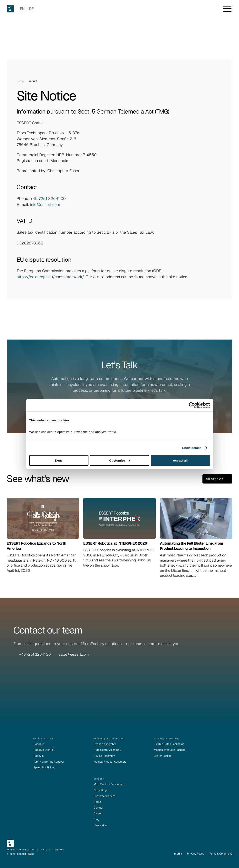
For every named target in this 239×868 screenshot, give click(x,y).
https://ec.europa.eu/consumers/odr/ (50, 277)
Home (20, 81)
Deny (59, 460)
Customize (120, 460)
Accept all (180, 460)
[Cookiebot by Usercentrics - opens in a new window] (192, 405)
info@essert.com (45, 205)
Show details (192, 448)
